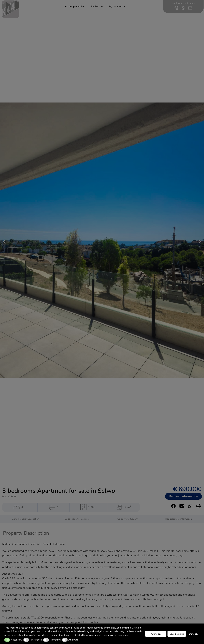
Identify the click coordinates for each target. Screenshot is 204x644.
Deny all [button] (193, 634)
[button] (7, 640)
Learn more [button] (124, 635)
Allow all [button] (156, 634)
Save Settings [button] (177, 634)
